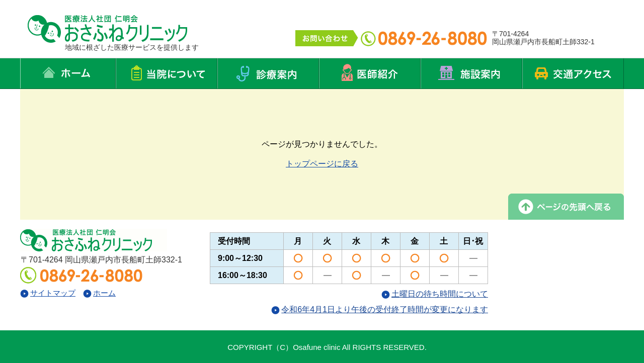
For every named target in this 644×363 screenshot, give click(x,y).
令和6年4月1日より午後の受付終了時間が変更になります (380, 309)
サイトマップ (48, 293)
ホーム (99, 293)
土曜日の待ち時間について (435, 294)
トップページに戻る (322, 164)
